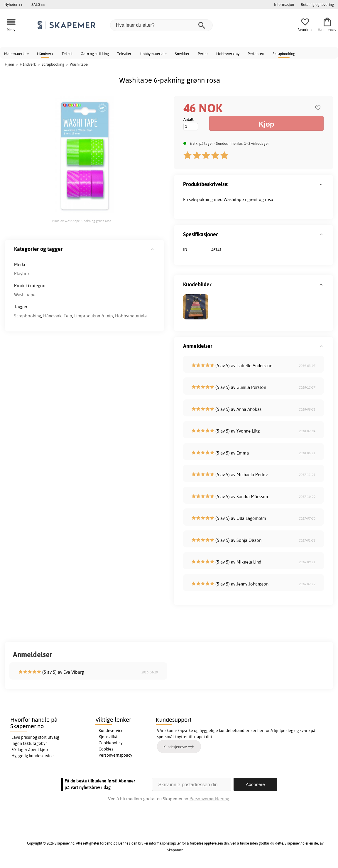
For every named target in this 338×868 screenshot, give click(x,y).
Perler (203, 54)
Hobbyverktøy (228, 54)
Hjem (9, 64)
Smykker (182, 54)
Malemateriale (16, 54)
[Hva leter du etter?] (161, 25)
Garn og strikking (95, 54)
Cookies (106, 749)
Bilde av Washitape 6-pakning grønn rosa (82, 221)
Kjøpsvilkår (109, 737)
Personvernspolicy (115, 755)
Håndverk (45, 54)
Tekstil (67, 54)
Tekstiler (124, 54)
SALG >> (38, 4)
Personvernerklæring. (210, 799)
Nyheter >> (13, 4)
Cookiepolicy (111, 743)
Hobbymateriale (153, 54)
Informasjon (284, 4)
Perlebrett (256, 54)
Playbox (22, 274)
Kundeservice (111, 731)
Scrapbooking (284, 54)
